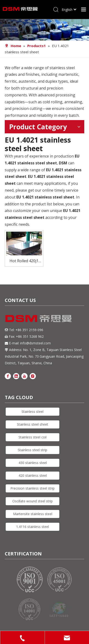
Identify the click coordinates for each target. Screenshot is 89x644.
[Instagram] (33, 376)
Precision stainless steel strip (33, 488)
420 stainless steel (33, 475)
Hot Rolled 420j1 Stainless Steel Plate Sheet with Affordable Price (24, 261)
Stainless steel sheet (33, 424)
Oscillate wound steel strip (33, 501)
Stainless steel (33, 412)
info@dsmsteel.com (35, 343)
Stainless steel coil (33, 437)
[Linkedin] (16, 376)
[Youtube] (24, 376)
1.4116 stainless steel (33, 527)
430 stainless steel (33, 463)
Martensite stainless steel (33, 514)
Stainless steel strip (33, 450)
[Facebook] (8, 376)
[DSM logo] (39, 318)
